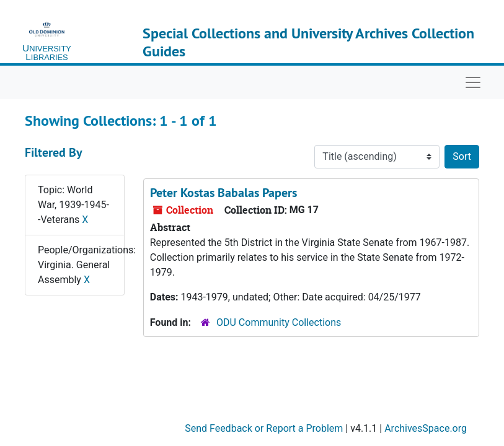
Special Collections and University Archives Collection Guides (308, 42)
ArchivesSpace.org (426, 428)
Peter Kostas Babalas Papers (223, 193)
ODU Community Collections (279, 322)
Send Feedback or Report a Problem (264, 428)
